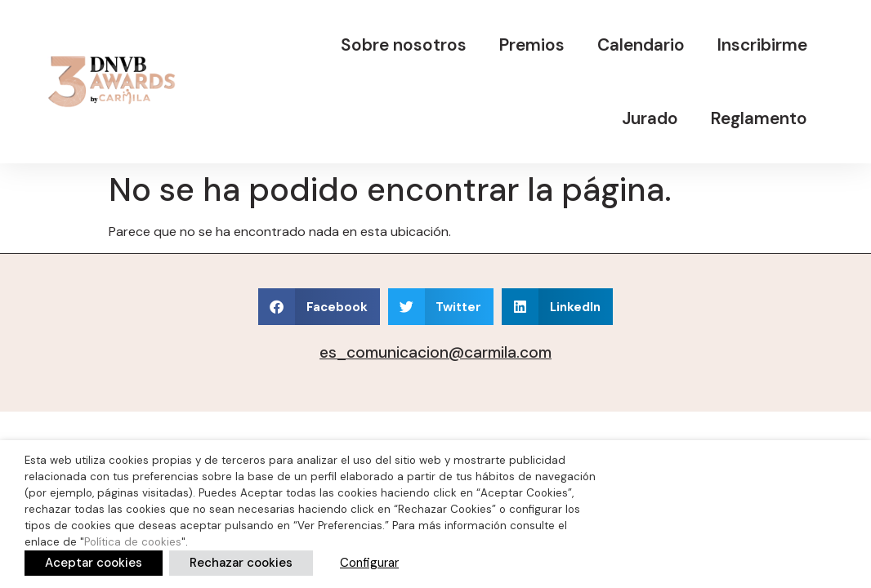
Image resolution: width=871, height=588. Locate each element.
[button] (319, 307)
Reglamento (759, 118)
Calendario (641, 45)
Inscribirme (762, 45)
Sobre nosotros (404, 45)
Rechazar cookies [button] (241, 563)
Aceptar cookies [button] (94, 563)
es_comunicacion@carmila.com (435, 352)
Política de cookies (133, 542)
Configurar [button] (369, 563)
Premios (532, 45)
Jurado (650, 118)
